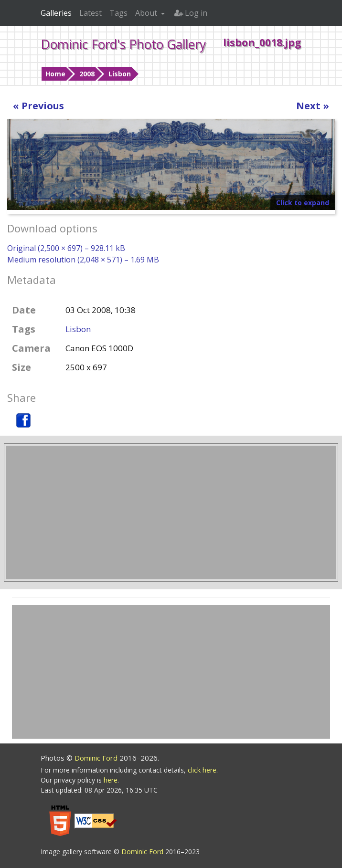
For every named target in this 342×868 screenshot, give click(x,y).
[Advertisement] (171, 512)
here (111, 780)
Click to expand (303, 203)
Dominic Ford (97, 758)
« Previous (38, 106)
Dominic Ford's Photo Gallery (123, 44)
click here (202, 770)
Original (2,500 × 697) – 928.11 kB (66, 248)
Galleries (56, 13)
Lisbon (120, 74)
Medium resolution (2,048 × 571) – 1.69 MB (83, 260)
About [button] (147, 13)
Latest (91, 13)
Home (55, 74)
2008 (87, 74)
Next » (313, 106)
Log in (191, 13)
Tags (118, 13)
